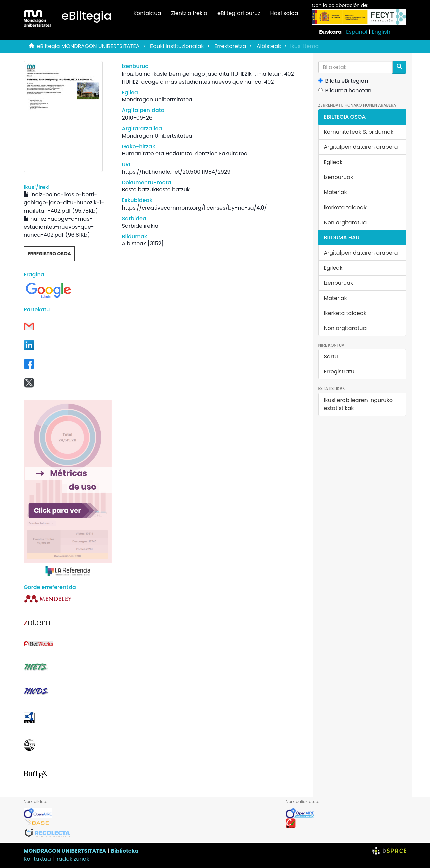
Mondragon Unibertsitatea (157, 100)
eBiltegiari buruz (239, 13)
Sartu (331, 356)
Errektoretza (230, 46)
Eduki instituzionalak (177, 46)
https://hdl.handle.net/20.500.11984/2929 (176, 172)
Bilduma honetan (345, 90)
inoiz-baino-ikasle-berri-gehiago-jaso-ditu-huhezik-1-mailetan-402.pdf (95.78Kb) (64, 203)
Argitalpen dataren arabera (361, 147)
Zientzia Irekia (189, 13)
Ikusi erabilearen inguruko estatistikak (358, 404)
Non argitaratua (345, 222)
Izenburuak (339, 177)
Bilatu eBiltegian (343, 81)
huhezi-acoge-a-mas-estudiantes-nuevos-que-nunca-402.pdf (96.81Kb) (59, 227)
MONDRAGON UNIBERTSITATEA (65, 851)
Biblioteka (124, 851)
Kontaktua (147, 13)
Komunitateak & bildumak (359, 132)
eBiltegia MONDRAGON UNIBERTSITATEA (88, 46)
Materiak (335, 192)
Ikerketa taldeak (345, 207)
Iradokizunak (72, 859)
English (381, 32)
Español (357, 32)
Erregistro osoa (49, 254)
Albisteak (269, 46)
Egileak (333, 162)
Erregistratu (339, 372)
